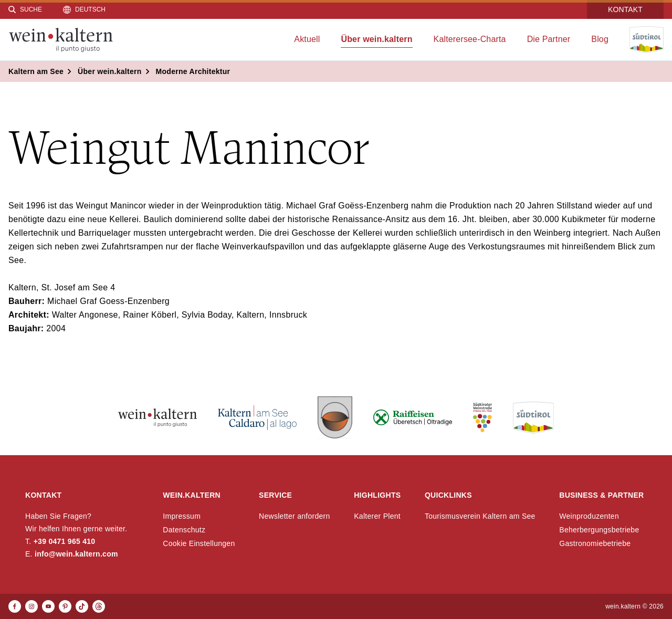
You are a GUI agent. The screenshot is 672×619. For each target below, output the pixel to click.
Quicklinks (448, 495)
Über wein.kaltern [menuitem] (376, 39)
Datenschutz (184, 530)
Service (275, 495)
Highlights (377, 495)
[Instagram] (31, 606)
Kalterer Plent (377, 516)
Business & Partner (601, 495)
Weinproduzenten (589, 516)
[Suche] (25, 9)
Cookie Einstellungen (199, 543)
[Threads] (99, 606)
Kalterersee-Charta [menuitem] (470, 39)
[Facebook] (15, 606)
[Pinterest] (65, 606)
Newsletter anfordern (295, 516)
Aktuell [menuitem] (307, 39)
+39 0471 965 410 (65, 541)
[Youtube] (48, 606)
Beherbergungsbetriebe (599, 530)
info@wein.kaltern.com (76, 554)
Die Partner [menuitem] (549, 39)
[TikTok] (82, 606)
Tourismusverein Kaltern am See (480, 516)
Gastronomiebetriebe (595, 543)
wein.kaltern (192, 495)
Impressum (182, 516)
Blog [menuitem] (600, 39)
